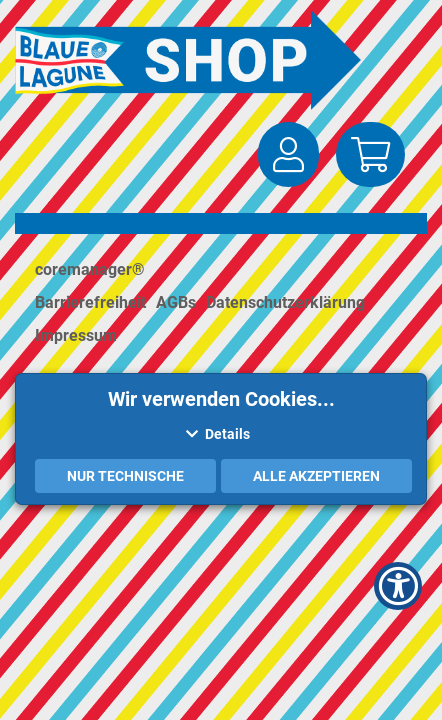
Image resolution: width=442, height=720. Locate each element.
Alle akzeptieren (316, 476)
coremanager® (90, 269)
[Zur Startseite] (193, 60)
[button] (288, 154)
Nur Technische (125, 476)
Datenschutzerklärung (285, 302)
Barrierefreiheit (90, 302)
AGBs (176, 302)
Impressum (76, 335)
